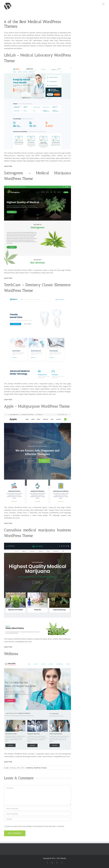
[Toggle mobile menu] (104, 4)
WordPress (30, 768)
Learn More (8, 166)
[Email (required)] (37, 814)
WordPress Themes (40, 768)
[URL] (37, 819)
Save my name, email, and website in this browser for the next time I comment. (36, 826)
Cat (7, 768)
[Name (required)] (37, 809)
